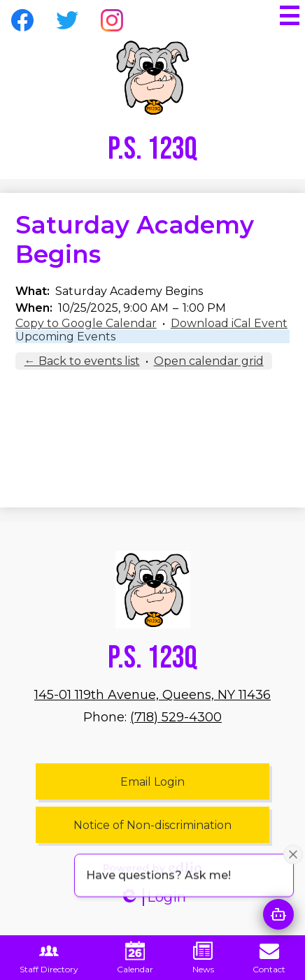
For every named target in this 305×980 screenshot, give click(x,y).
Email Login (152, 782)
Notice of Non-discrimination (152, 825)
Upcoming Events (65, 337)
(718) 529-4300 (176, 717)
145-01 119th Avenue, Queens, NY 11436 (152, 695)
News (203, 958)
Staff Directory (49, 958)
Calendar (135, 958)
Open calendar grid (209, 361)
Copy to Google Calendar (86, 323)
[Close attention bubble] (293, 864)
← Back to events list (82, 361)
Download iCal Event (229, 323)
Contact (269, 958)
